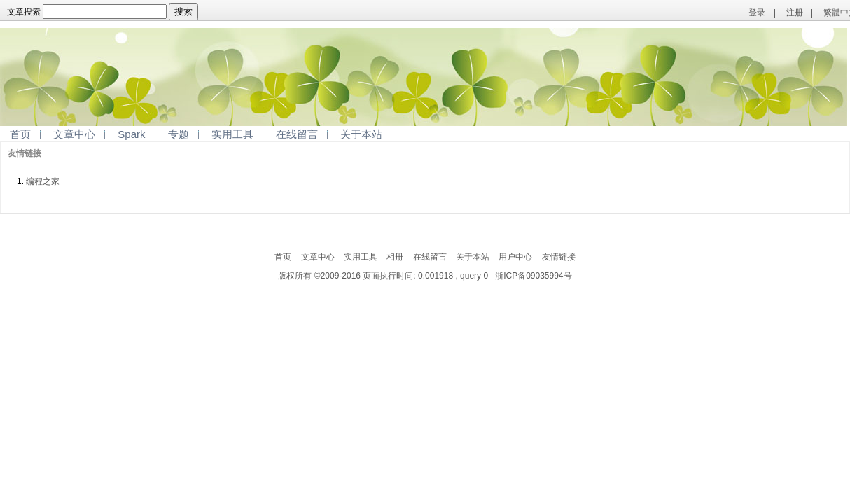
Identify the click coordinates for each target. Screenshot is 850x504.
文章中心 (74, 134)
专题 (179, 134)
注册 (795, 13)
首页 (20, 134)
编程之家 (43, 181)
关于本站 (361, 134)
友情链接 (559, 257)
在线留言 (297, 134)
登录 (757, 13)
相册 (395, 257)
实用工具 (232, 134)
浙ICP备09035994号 (533, 276)
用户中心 (515, 257)
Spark (131, 134)
